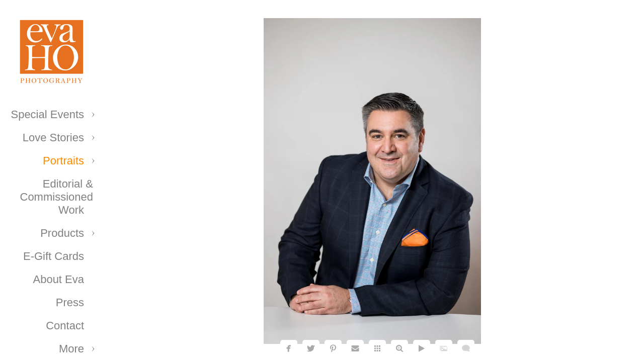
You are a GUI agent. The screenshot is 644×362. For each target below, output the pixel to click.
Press (70, 302)
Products (62, 233)
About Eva (58, 279)
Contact (65, 326)
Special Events (47, 114)
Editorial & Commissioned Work (57, 197)
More (71, 349)
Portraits (63, 161)
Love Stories (53, 138)
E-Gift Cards (54, 256)
